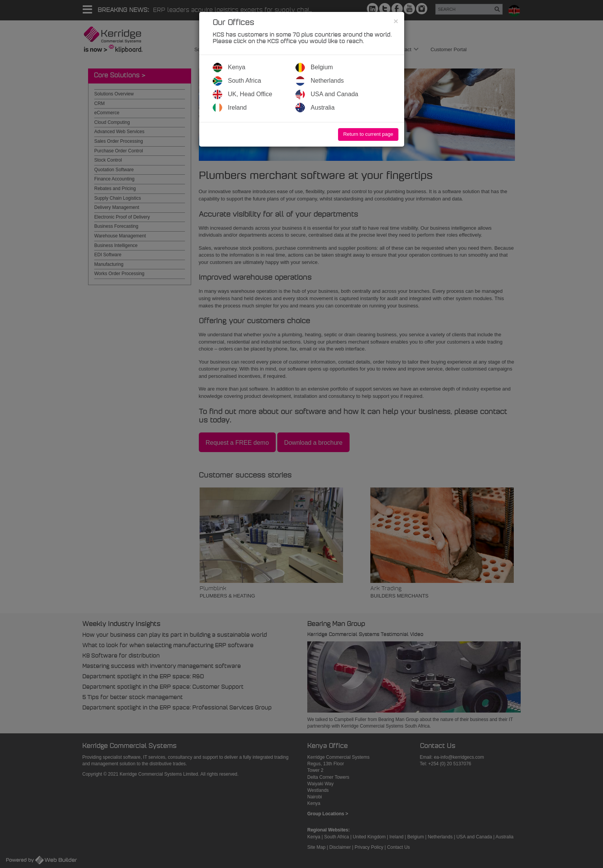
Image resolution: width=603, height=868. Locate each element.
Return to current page (368, 134)
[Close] (396, 21)
